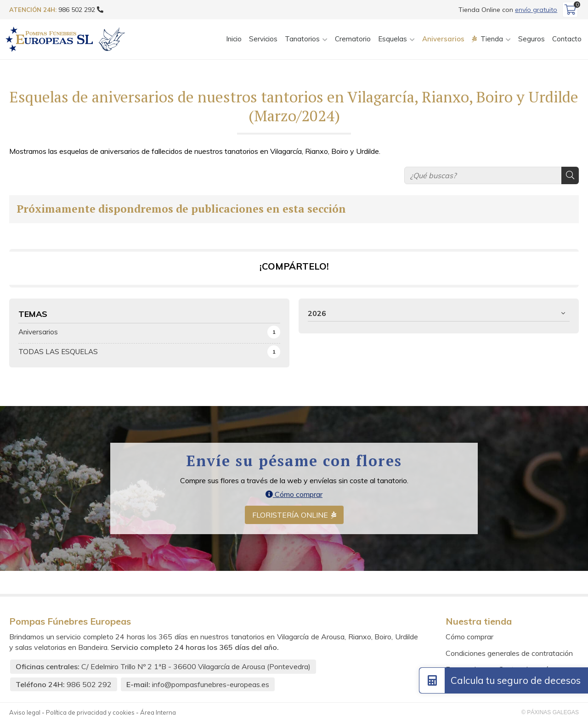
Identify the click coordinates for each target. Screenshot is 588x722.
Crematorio (353, 39)
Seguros (531, 39)
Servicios (263, 39)
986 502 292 (89, 684)
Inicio (234, 39)
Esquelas (393, 39)
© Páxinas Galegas (550, 712)
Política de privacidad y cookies (90, 712)
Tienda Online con (508, 10)
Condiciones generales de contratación (509, 653)
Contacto (567, 39)
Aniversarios (443, 39)
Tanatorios (302, 39)
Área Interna (158, 712)
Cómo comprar (294, 494)
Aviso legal (25, 712)
